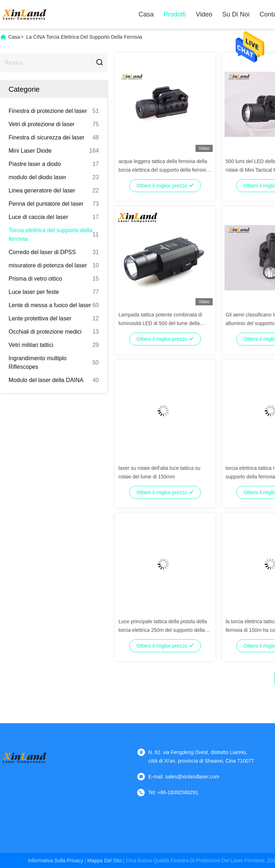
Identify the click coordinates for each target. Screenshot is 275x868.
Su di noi (236, 14)
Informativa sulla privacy (56, 860)
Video (204, 14)
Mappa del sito (105, 860)
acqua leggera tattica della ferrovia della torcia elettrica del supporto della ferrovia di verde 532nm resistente (164, 170)
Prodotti (175, 14)
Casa (146, 14)
